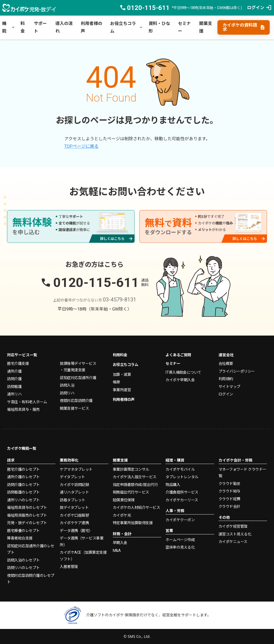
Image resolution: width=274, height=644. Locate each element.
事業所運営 (122, 390)
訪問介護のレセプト (23, 485)
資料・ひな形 (159, 27)
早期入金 (120, 543)
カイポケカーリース (182, 500)
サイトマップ (229, 387)
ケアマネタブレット (76, 469)
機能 (9, 27)
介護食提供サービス (182, 492)
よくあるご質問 (178, 355)
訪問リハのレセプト (23, 568)
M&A (117, 551)
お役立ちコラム (127, 27)
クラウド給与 (229, 491)
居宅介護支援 (18, 364)
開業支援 (206, 27)
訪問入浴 (67, 385)
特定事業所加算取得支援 (133, 523)
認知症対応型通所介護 (78, 378)
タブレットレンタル (182, 477)
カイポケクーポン (180, 520)
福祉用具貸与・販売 (23, 409)
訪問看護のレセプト (23, 492)
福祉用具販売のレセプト (27, 515)
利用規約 (226, 379)
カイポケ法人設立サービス (135, 477)
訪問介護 (14, 379)
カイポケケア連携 (74, 523)
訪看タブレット (73, 500)
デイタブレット (72, 477)
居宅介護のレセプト (23, 469)
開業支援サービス (74, 408)
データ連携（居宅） (76, 531)
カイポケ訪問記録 (74, 485)
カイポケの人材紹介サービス (136, 508)
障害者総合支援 (20, 538)
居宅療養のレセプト (23, 531)
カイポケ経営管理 (233, 526)
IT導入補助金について (183, 372)
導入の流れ (64, 27)
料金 (23, 27)
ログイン (226, 394)
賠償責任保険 (124, 500)
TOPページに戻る (81, 146)
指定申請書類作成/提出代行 (135, 485)
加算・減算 (122, 375)
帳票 (116, 382)
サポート (40, 27)
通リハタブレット (74, 492)
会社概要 (226, 364)
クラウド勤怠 (229, 484)
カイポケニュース (233, 542)
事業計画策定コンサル (131, 469)
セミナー (184, 27)
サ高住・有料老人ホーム (27, 402)
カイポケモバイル (180, 469)
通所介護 (14, 371)
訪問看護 (14, 387)
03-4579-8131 (120, 300)
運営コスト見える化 (235, 534)
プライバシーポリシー (237, 371)
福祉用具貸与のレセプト (27, 508)
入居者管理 (69, 567)
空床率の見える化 (180, 547)
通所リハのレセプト (23, 500)
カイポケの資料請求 (244, 27)
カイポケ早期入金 (180, 380)
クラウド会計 (229, 506)
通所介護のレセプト (23, 477)
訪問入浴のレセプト (23, 560)
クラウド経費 (229, 499)
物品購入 (173, 485)
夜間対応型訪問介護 (76, 401)
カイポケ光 (122, 515)
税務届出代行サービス (131, 492)
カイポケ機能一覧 (22, 448)
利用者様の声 (92, 27)
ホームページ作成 (180, 540)
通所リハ (14, 394)
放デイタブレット (74, 508)
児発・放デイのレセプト (27, 523)
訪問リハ (67, 393)
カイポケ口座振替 (74, 515)
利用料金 (120, 355)
